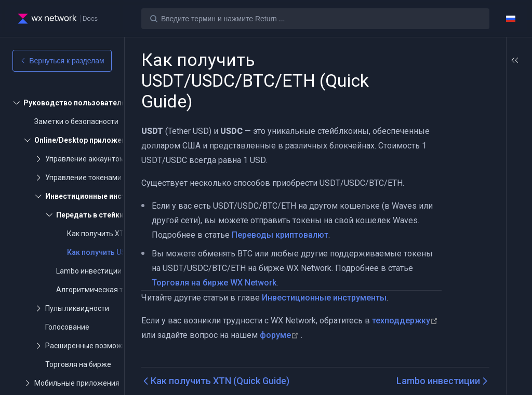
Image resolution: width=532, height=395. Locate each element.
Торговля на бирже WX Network (248, 283)
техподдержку (175, 335)
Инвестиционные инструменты (324, 298)
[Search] (315, 19)
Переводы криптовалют (309, 235)
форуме (348, 335)
